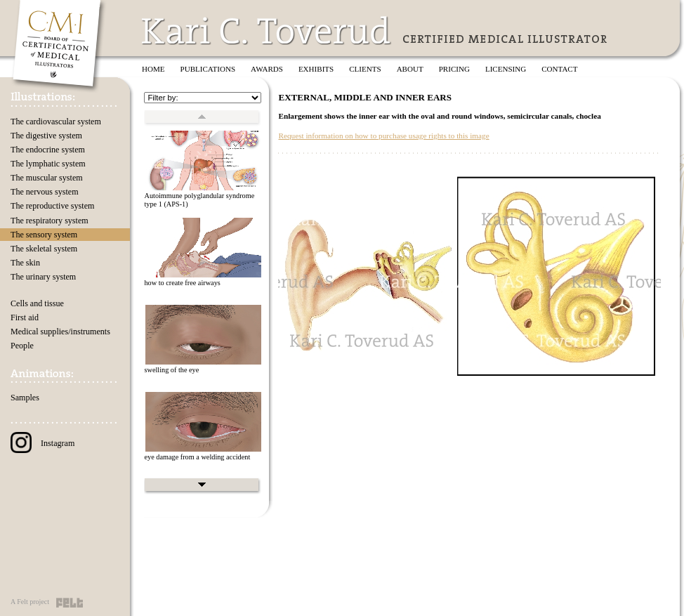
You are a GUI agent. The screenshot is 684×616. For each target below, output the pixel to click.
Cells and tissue (37, 303)
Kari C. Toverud (267, 31)
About (410, 69)
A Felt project (30, 602)
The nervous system (45, 192)
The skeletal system (44, 249)
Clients (365, 69)
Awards (267, 69)
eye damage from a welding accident (197, 457)
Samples (25, 398)
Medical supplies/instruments (60, 332)
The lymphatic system (48, 164)
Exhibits (316, 69)
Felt (70, 603)
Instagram (42, 443)
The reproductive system (52, 206)
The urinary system (43, 277)
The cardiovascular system (56, 122)
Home (153, 69)
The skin (25, 263)
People (22, 346)
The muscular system (47, 178)
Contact (559, 69)
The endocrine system (48, 150)
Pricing (454, 69)
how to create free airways (182, 283)
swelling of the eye (171, 370)
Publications (208, 69)
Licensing (506, 69)
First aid (25, 317)
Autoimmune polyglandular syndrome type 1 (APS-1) (199, 200)
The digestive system (46, 136)
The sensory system (44, 235)
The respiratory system (50, 221)
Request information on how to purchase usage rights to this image (383, 136)
